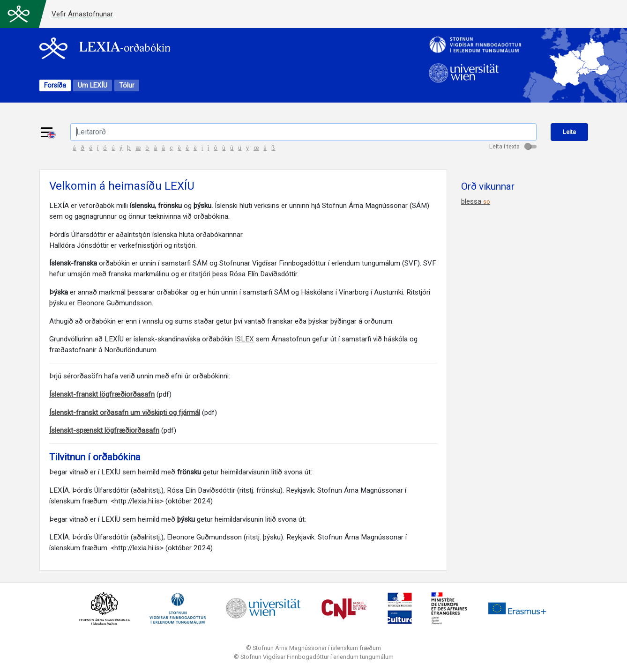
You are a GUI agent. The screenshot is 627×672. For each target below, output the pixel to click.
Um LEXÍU (93, 86)
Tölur (127, 86)
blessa (476, 203)
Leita (570, 132)
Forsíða (55, 86)
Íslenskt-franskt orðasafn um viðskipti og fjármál (125, 414)
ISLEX (244, 340)
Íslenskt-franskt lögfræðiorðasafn (102, 395)
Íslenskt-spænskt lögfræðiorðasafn (104, 432)
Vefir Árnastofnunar (82, 14)
